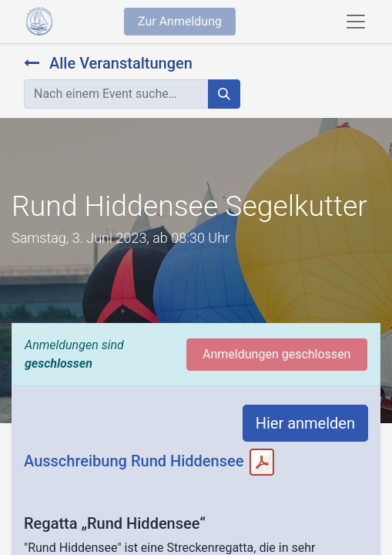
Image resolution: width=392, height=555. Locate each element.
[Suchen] (224, 94)
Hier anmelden (305, 423)
